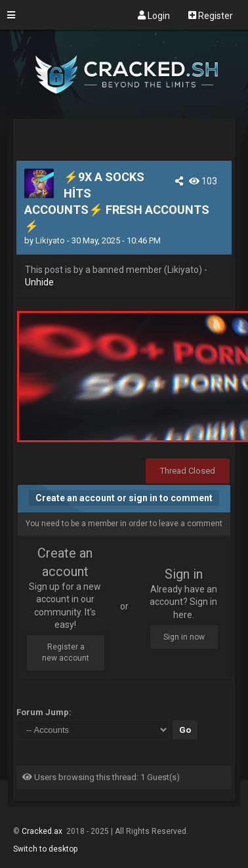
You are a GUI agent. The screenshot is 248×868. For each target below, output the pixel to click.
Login (154, 15)
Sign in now (184, 637)
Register (211, 15)
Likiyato (50, 240)
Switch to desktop (45, 849)
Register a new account (66, 652)
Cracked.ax (43, 831)
